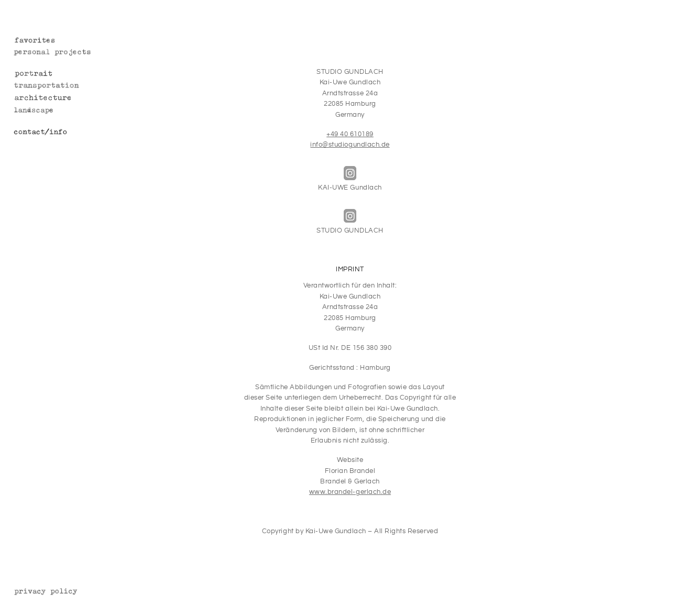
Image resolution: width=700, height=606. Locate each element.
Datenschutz (62, 592)
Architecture (62, 99)
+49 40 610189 (350, 134)
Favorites (62, 41)
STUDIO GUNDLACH (350, 222)
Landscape (62, 111)
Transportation (62, 87)
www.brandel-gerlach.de (350, 492)
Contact (62, 133)
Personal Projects (62, 53)
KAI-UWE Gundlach (350, 179)
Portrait (62, 75)
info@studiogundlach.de (350, 145)
